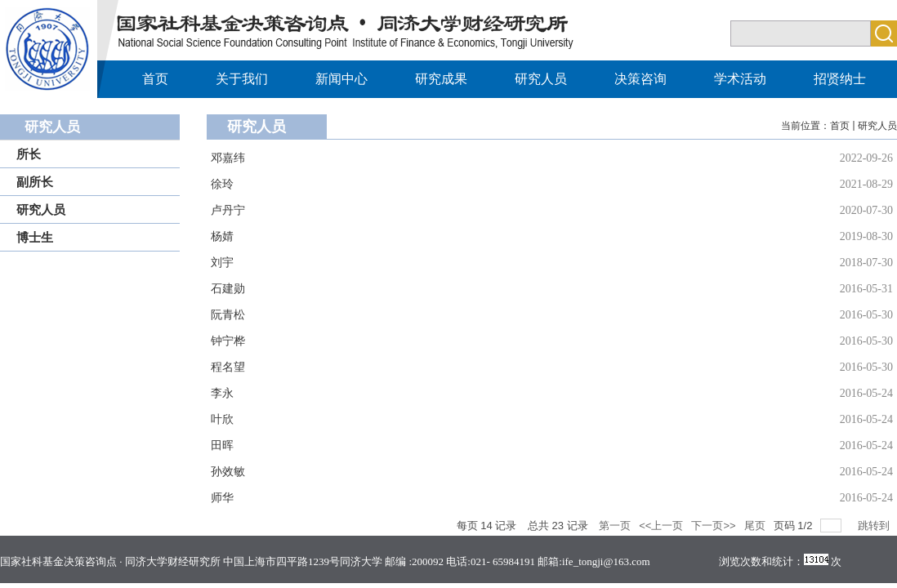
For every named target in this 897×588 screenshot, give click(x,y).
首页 (840, 126)
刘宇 (222, 263)
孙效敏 (228, 472)
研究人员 (877, 126)
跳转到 (875, 526)
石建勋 (228, 289)
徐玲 (222, 184)
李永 (222, 393)
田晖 (222, 445)
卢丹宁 (228, 210)
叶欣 (222, 419)
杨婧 (222, 236)
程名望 (228, 367)
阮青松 (228, 315)
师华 (222, 498)
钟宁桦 (228, 341)
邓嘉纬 (228, 158)
